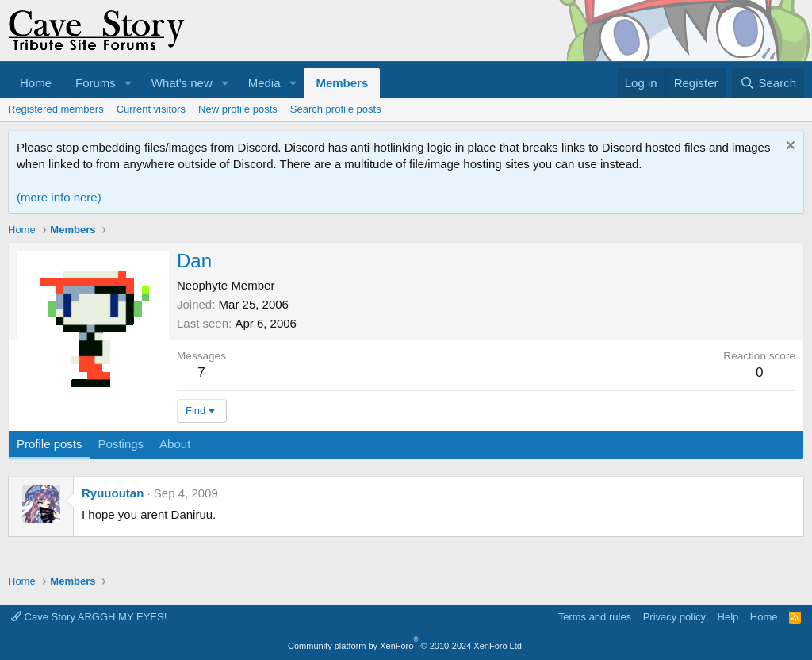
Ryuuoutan (113, 493)
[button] (128, 83)
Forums (96, 83)
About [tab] (175, 444)
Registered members (56, 109)
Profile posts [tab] (50, 444)
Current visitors (151, 109)
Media (264, 83)
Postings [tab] (121, 444)
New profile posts (238, 109)
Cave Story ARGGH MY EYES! (89, 617)
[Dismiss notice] (789, 147)
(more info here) (59, 197)
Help (728, 617)
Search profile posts (336, 109)
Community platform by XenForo (406, 646)
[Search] (768, 83)
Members (342, 83)
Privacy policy (674, 617)
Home (36, 83)
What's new (182, 83)
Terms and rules (595, 617)
